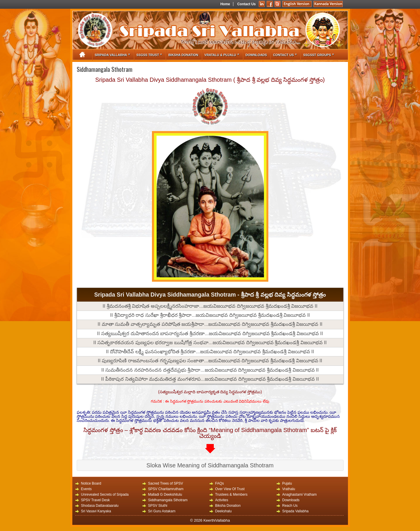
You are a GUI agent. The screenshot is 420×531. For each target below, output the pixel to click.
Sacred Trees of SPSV (166, 483)
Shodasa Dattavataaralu (100, 505)
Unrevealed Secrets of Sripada (105, 494)
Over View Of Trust (230, 489)
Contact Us (246, 4)
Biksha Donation (183, 55)
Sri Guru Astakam (162, 511)
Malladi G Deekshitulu (165, 494)
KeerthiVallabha (217, 520)
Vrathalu (289, 489)
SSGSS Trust (151, 53)
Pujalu (287, 483)
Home (225, 4)
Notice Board (91, 483)
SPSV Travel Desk (96, 500)
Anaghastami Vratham (300, 494)
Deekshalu (224, 511)
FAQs (220, 483)
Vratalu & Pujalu (223, 53)
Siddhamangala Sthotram (168, 500)
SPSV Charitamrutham (166, 489)
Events (86, 489)
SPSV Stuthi (158, 505)
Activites (222, 500)
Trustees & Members (231, 494)
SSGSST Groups (320, 53)
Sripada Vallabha (114, 53)
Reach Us (290, 505)
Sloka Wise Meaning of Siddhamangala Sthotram (210, 465)
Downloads (256, 55)
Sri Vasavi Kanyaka (96, 511)
